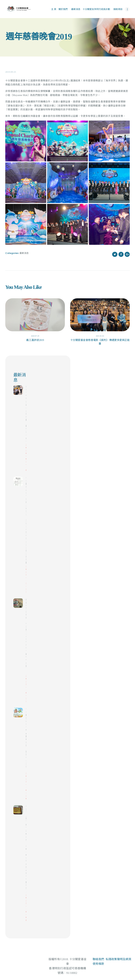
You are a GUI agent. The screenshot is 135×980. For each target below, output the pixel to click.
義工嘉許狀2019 (35, 340)
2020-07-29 (35, 336)
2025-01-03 (100, 336)
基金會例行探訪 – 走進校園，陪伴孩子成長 (26, 414)
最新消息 (24, 253)
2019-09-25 (11, 72)
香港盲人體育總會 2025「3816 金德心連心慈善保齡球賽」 (26, 849)
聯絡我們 (98, 959)
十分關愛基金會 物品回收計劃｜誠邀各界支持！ (26, 739)
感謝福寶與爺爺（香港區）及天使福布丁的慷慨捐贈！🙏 (26, 636)
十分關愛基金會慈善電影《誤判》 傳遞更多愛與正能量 (100, 342)
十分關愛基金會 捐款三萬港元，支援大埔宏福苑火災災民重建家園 (26, 520)
